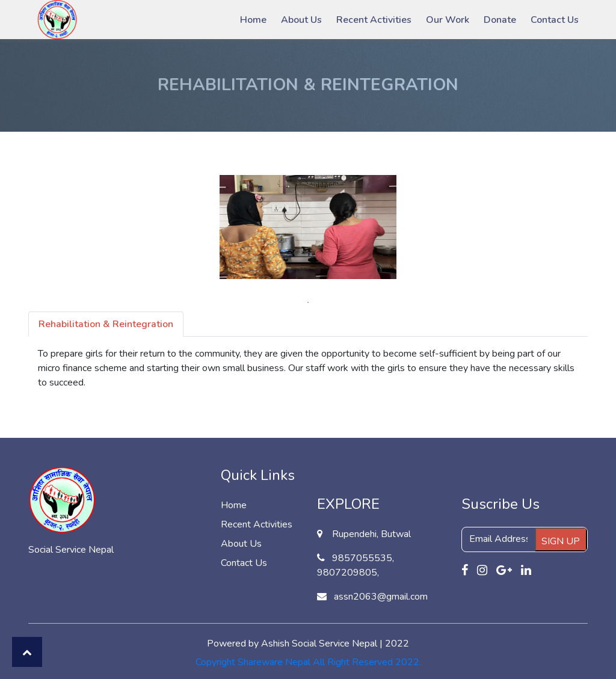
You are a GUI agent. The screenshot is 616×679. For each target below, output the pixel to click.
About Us (301, 20)
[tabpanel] (308, 227)
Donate (500, 20)
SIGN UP (561, 541)
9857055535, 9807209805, (356, 565)
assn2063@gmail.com (372, 597)
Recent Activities (374, 20)
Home (253, 20)
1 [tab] (308, 303)
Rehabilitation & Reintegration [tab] (106, 324)
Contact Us (555, 20)
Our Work (448, 20)
